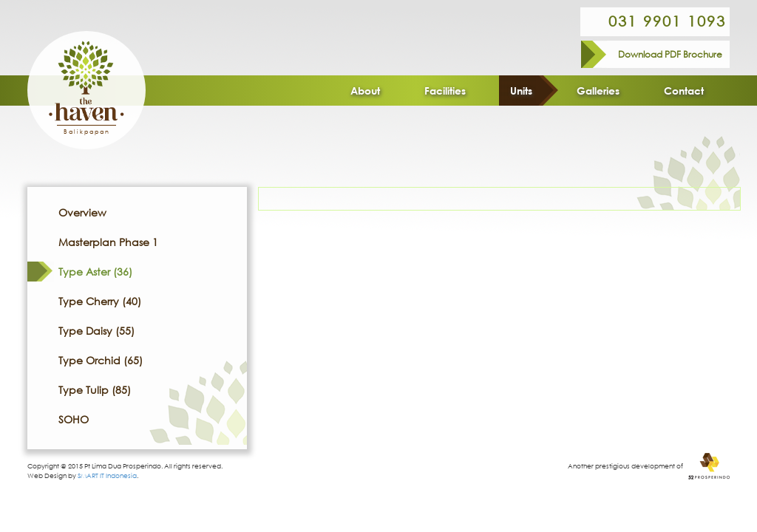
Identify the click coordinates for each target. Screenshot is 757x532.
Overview (82, 212)
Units (521, 91)
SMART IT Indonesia (107, 475)
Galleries (598, 91)
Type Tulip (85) (95, 390)
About (365, 91)
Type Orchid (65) (101, 360)
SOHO (74, 419)
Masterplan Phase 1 (108, 242)
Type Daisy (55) (96, 331)
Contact (684, 91)
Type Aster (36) (95, 272)
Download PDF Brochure (670, 54)
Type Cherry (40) (100, 301)
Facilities (445, 91)
